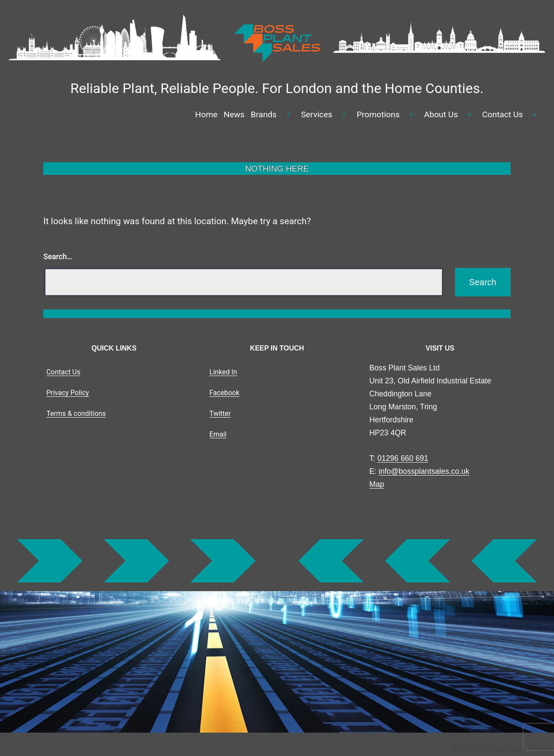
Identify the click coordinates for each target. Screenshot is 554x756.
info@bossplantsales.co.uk (424, 471)
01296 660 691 (403, 458)
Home (206, 114)
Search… (58, 257)
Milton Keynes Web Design (503, 749)
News (234, 114)
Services (316, 114)
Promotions (378, 114)
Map (377, 484)
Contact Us (502, 114)
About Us (441, 114)
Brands (264, 114)
